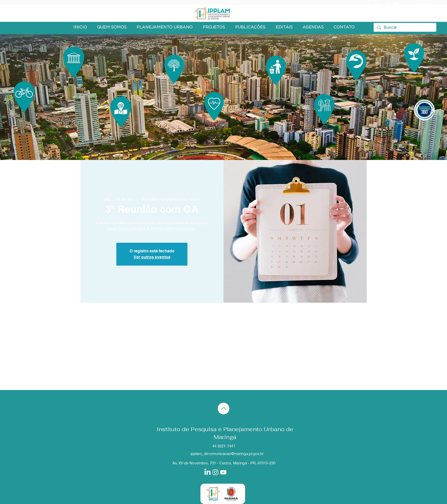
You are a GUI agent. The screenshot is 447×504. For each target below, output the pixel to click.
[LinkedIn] (378, 5)
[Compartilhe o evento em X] (131, 377)
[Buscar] (405, 28)
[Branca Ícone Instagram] (387, 5)
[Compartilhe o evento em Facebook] (119, 377)
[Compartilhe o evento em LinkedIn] (144, 377)
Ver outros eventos (152, 257)
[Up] (223, 409)
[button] (112, 27)
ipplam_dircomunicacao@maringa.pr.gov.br (227, 453)
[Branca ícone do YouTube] (396, 5)
